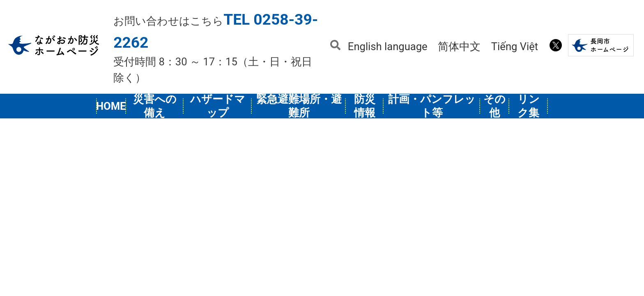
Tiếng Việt (515, 46)
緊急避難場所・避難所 (299, 106)
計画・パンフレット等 (432, 106)
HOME (111, 106)
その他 (494, 106)
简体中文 (459, 46)
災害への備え (155, 106)
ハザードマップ (218, 106)
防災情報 (365, 106)
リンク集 (529, 106)
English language (388, 46)
